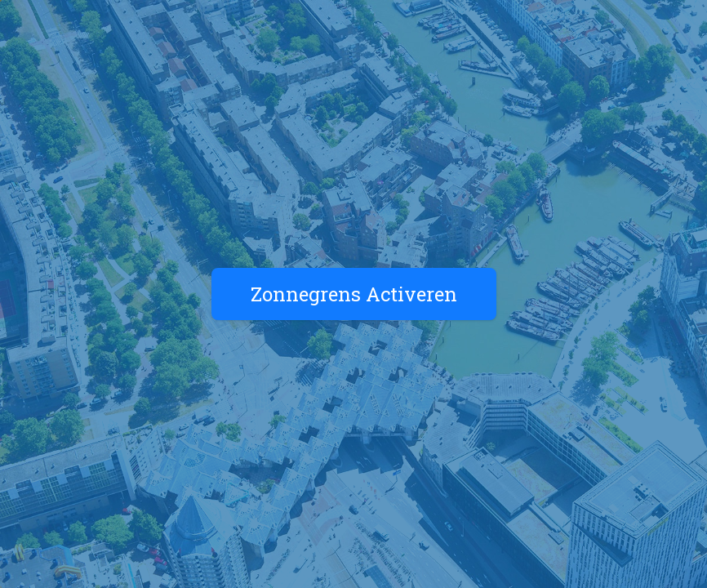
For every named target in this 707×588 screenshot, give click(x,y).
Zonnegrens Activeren (354, 294)
